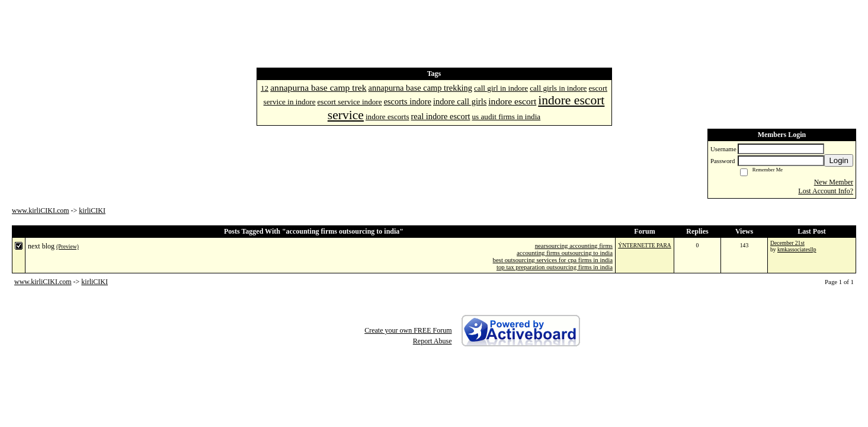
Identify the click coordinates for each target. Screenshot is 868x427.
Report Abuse (433, 341)
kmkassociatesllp (797, 249)
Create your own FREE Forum (408, 330)
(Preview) (68, 246)
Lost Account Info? (826, 191)
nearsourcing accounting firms (574, 246)
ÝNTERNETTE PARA (644, 245)
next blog (41, 246)
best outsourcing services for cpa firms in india (553, 260)
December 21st (787, 243)
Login (839, 160)
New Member (834, 182)
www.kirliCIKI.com (41, 211)
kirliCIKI (92, 211)
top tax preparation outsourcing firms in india (555, 267)
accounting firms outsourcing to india (565, 253)
